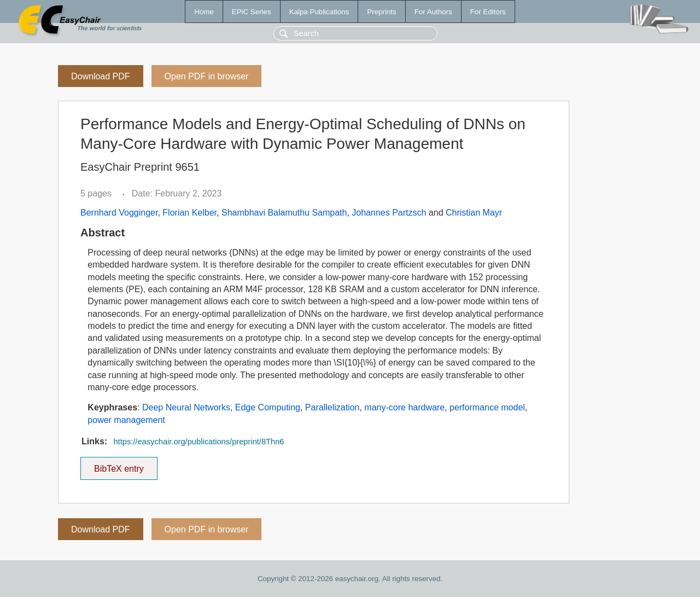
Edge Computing (268, 407)
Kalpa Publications (319, 12)
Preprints (381, 12)
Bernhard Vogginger (119, 213)
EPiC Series (252, 12)
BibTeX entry (119, 465)
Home (204, 12)
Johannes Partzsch (389, 213)
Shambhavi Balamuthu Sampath (284, 213)
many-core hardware (404, 407)
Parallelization (332, 407)
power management (126, 420)
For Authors (433, 12)
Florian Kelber (189, 213)
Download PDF (101, 76)
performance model (487, 407)
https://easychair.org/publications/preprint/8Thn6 (199, 442)
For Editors (488, 12)
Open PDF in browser (207, 76)
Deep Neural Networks (186, 407)
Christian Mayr (474, 213)
